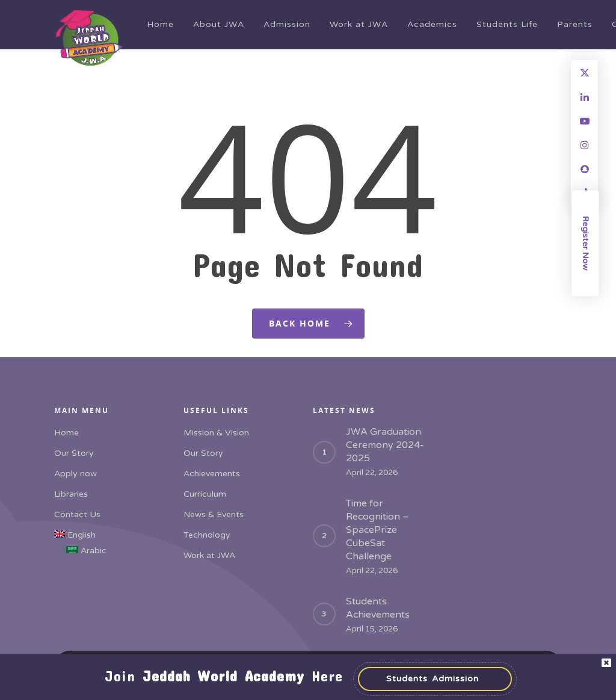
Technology (207, 535)
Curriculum (205, 494)
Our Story (74, 453)
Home (160, 24)
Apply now (75, 474)
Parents (575, 24)
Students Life (507, 24)
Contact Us (77, 514)
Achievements (212, 474)
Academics (432, 24)
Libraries (71, 494)
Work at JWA (359, 24)
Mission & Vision (216, 433)
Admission (287, 24)
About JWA (219, 24)
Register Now (586, 243)
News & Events (214, 514)
